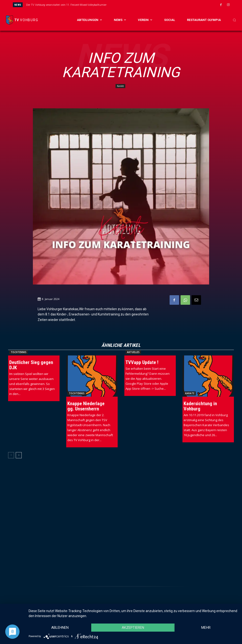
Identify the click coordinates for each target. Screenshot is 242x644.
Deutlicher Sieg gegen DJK (31, 365)
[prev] (131, 5)
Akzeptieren (133, 628)
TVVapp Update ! (142, 362)
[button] (234, 20)
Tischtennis (19, 352)
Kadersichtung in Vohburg (200, 406)
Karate (120, 86)
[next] (139, 5)
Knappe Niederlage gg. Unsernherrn (86, 406)
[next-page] (19, 455)
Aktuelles (133, 352)
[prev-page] (11, 455)
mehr (206, 628)
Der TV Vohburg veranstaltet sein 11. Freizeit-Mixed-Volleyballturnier (66, 5)
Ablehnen (60, 628)
